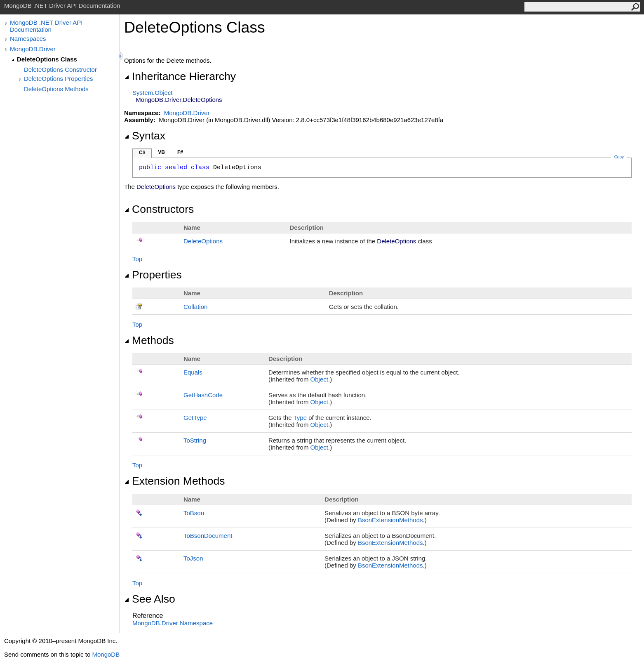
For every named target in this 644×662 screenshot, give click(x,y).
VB (161, 152)
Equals (193, 372)
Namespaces (28, 39)
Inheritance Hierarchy (180, 76)
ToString (195, 440)
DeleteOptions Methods (56, 89)
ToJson (193, 558)
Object (319, 379)
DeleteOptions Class (47, 59)
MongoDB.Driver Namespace (173, 623)
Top (137, 259)
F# (180, 152)
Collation (195, 307)
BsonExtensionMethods (390, 520)
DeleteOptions (203, 241)
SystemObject (153, 93)
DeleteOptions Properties (59, 79)
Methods (149, 340)
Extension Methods (175, 481)
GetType (195, 418)
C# (142, 153)
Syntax (145, 136)
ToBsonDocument (208, 536)
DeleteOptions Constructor (60, 69)
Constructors (159, 209)
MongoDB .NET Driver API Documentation (46, 26)
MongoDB (106, 654)
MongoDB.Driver (33, 49)
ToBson (194, 513)
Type (300, 418)
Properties (153, 275)
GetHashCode (203, 395)
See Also (150, 599)
